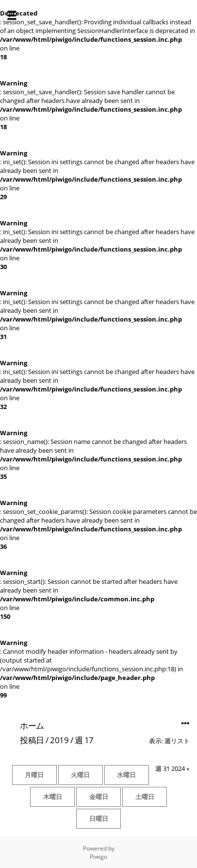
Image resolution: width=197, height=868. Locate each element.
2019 (59, 740)
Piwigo (98, 857)
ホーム (32, 725)
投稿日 (32, 740)
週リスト (177, 741)
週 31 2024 (170, 768)
